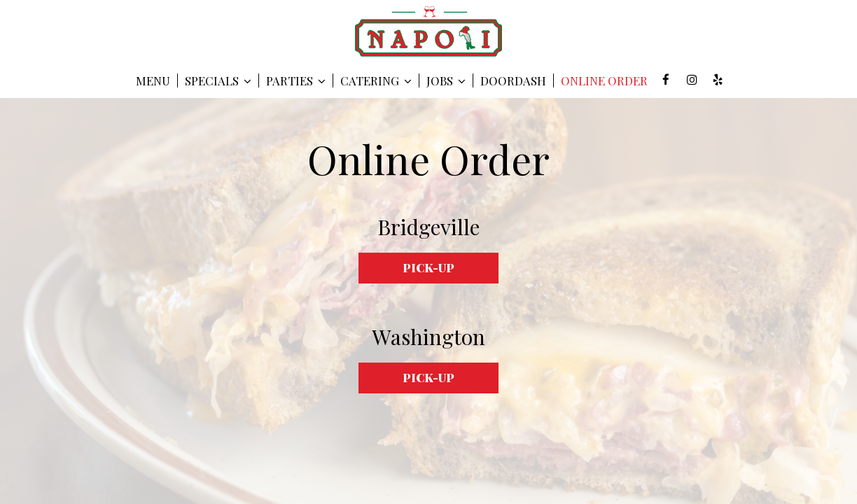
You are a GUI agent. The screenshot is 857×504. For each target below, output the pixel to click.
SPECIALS (218, 80)
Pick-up (428, 267)
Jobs (446, 80)
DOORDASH (513, 80)
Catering (376, 80)
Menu (153, 80)
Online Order (604, 80)
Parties (296, 80)
